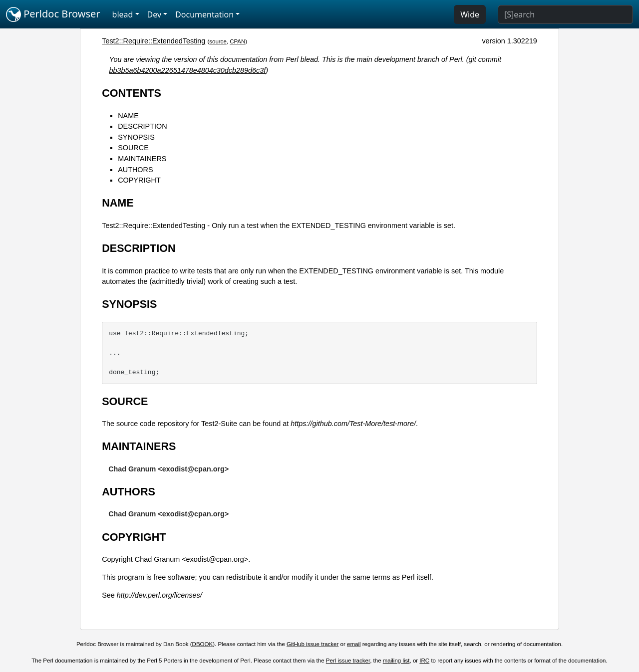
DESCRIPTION (142, 126)
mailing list (396, 661)
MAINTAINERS (142, 159)
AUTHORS (135, 170)
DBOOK (203, 644)
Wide (470, 14)
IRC (424, 661)
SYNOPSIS (136, 137)
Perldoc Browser (53, 14)
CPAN (237, 41)
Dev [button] (155, 14)
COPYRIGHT (139, 180)
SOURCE (133, 148)
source (218, 41)
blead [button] (123, 14)
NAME (128, 116)
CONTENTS (132, 93)
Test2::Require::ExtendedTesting (154, 41)
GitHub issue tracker (313, 644)
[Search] (565, 14)
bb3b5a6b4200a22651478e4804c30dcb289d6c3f (188, 70)
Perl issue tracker (348, 661)
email (354, 644)
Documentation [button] (204, 14)
